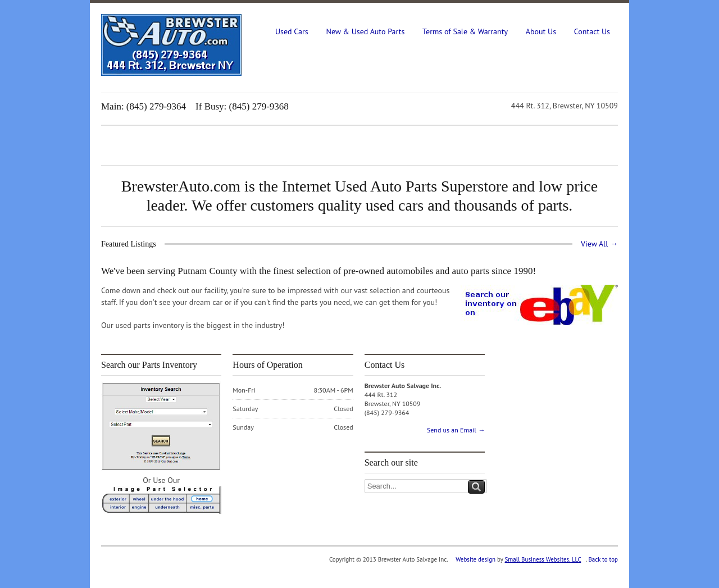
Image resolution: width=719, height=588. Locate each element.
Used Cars (292, 31)
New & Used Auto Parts (365, 31)
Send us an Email (456, 430)
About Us (541, 31)
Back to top (603, 559)
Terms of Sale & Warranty (465, 31)
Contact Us (592, 31)
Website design (475, 559)
